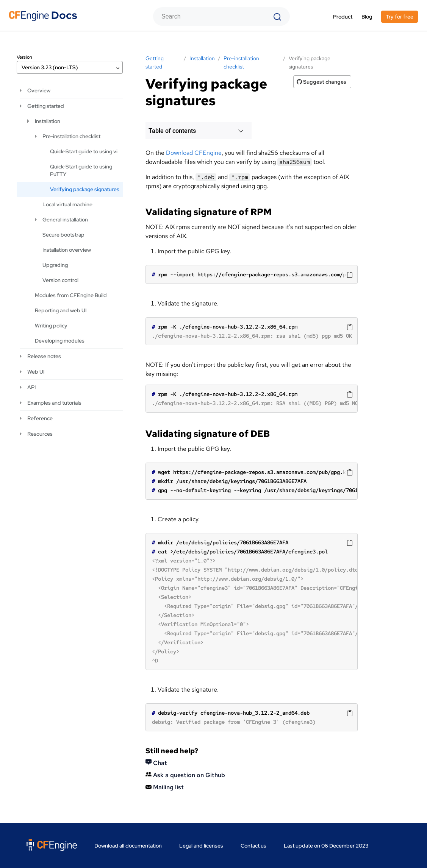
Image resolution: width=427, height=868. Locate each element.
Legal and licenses (201, 846)
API (31, 387)
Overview (39, 90)
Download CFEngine (194, 153)
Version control (60, 280)
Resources (40, 434)
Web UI (36, 372)
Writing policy (51, 326)
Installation (48, 121)
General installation (65, 220)
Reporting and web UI (61, 310)
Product (343, 17)
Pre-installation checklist (71, 136)
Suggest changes (321, 82)
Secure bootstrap (63, 235)
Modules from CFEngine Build (71, 295)
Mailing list (165, 787)
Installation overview (67, 250)
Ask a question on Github (185, 775)
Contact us (253, 846)
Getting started (46, 106)
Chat (156, 763)
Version (24, 57)
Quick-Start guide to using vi (84, 151)
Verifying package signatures (85, 189)
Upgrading (55, 265)
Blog (367, 17)
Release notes (44, 356)
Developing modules (60, 341)
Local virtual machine (67, 204)
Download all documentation (128, 846)
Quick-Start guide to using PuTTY (81, 170)
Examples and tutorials (54, 403)
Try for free (400, 17)
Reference (40, 418)
